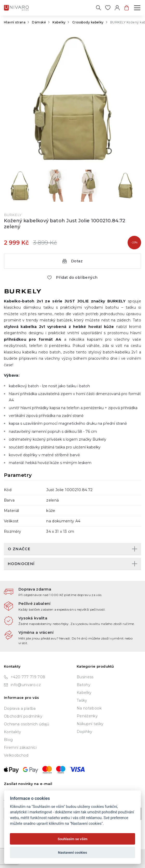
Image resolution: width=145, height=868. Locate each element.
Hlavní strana (15, 22)
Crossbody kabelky (88, 22)
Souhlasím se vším (73, 839)
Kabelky (59, 22)
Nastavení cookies (72, 852)
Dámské (39, 22)
